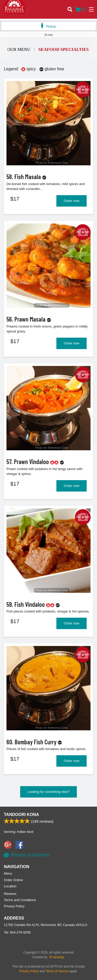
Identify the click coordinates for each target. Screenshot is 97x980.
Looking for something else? (48, 792)
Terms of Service (57, 971)
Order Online (13, 880)
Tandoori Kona (21, 815)
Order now (72, 201)
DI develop (57, 957)
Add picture (83, 90)
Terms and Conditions (20, 900)
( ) (80, 9)
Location (10, 886)
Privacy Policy (14, 906)
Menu (8, 873)
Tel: (17, 932)
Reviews (10, 894)
